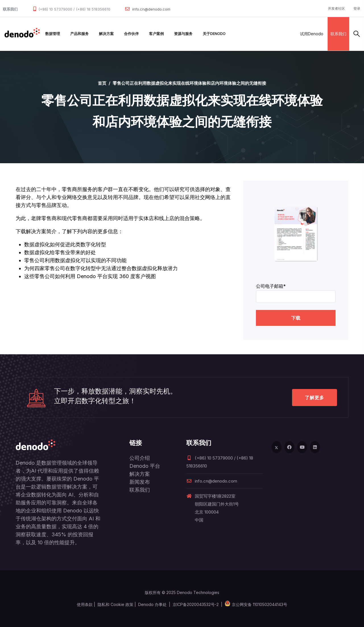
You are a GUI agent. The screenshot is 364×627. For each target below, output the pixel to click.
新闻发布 (140, 482)
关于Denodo (214, 34)
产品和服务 (79, 34)
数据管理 (53, 34)
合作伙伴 (131, 34)
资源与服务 (183, 34)
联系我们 (338, 34)
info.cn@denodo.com (151, 9)
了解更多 (315, 398)
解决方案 (106, 34)
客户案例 (156, 34)
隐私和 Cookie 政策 (115, 604)
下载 (296, 318)
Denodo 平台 (145, 466)
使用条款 (85, 604)
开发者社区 (336, 8)
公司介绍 (140, 458)
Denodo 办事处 (152, 604)
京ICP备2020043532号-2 (196, 604)
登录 (357, 8)
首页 (102, 83)
